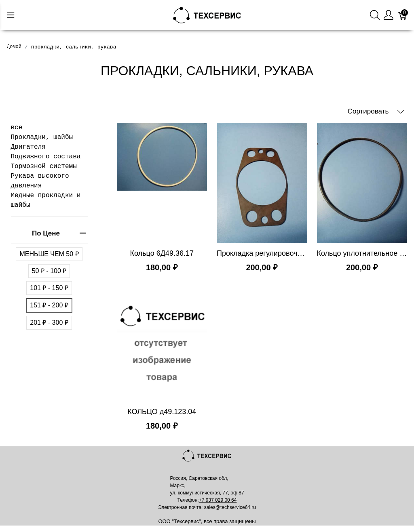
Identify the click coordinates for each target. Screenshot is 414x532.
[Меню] (11, 15)
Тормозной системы (44, 166)
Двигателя (28, 147)
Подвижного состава (46, 157)
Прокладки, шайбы (42, 137)
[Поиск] (375, 15)
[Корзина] (403, 15)
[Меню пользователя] (389, 15)
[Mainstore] (207, 14)
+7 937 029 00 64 (218, 500)
